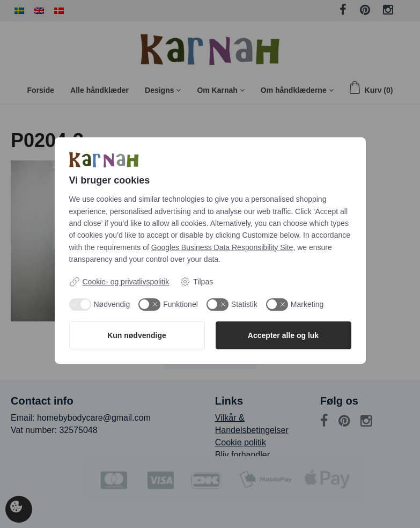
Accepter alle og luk (283, 335)
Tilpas (196, 282)
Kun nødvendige (137, 335)
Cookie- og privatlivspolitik (119, 282)
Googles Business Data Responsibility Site (222, 247)
